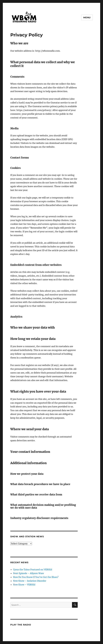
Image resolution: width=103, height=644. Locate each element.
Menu (87, 18)
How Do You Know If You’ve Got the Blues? (36, 577)
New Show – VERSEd (24, 585)
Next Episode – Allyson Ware (28, 573)
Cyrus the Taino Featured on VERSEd (33, 570)
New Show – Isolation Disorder (30, 581)
